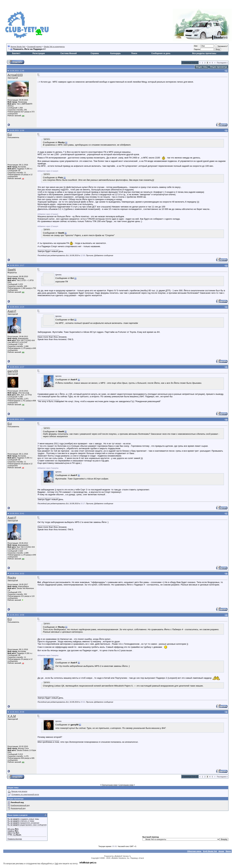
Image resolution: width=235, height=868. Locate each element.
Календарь (115, 53)
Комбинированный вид (20, 805)
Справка (95, 53)
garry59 (13, 371)
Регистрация (39, 53)
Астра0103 (15, 75)
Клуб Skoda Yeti (210, 851)
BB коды (11, 829)
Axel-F (12, 311)
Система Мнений (69, 53)
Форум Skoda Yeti (18, 47)
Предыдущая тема (109, 785)
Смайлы (11, 831)
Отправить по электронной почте (25, 794)
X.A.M (12, 716)
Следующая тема (126, 785)
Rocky (12, 578)
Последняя (222, 63)
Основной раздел (34, 47)
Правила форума (15, 839)
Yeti (56, 864)
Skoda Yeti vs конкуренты (54, 47)
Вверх (228, 851)
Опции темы (202, 67)
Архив (221, 851)
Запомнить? (221, 46)
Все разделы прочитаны (204, 53)
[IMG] (10, 833)
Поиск (134, 53)
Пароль (197, 49)
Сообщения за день (161, 53)
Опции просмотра (219, 67)
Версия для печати (19, 791)
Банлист (16, 53)
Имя (196, 46)
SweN (12, 270)
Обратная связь (194, 851)
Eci (10, 135)
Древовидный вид (18, 808)
